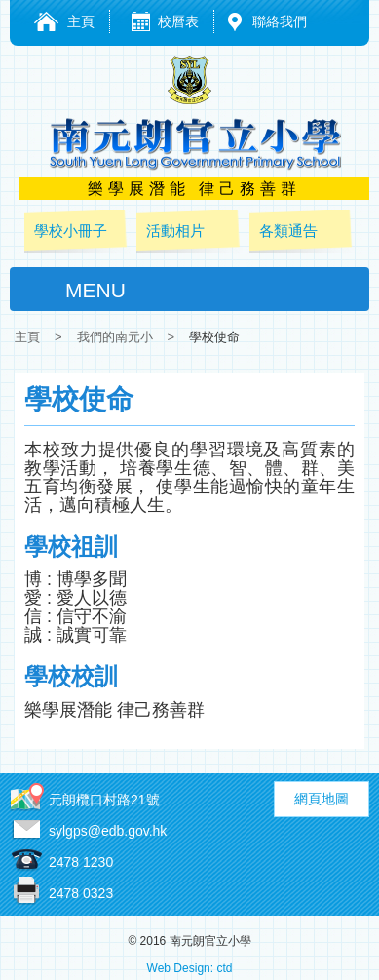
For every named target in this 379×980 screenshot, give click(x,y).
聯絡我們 (280, 21)
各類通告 (288, 231)
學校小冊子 (71, 231)
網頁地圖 (322, 799)
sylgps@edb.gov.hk (108, 831)
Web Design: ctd (190, 968)
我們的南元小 (115, 337)
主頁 (81, 21)
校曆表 (178, 21)
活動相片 (175, 231)
